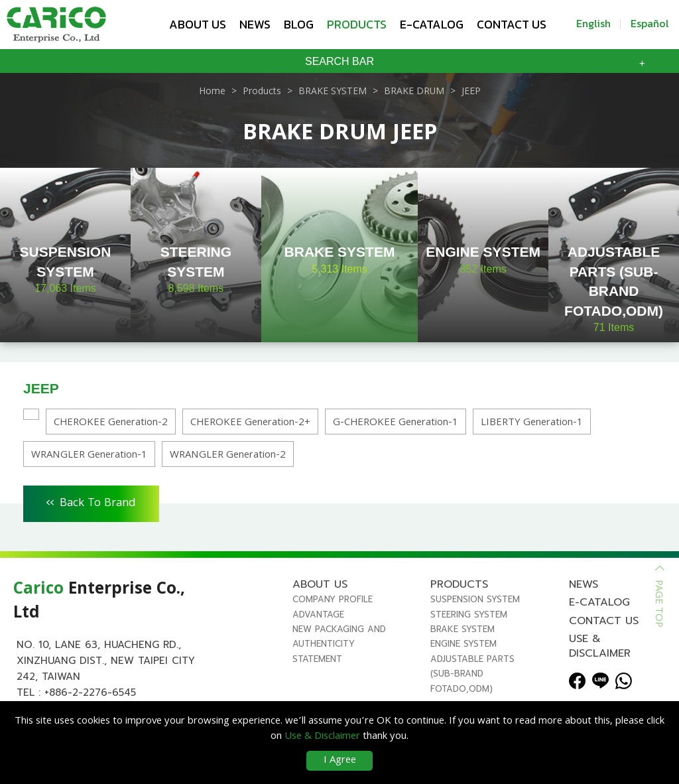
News (255, 24)
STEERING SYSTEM (469, 615)
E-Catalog (432, 24)
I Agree (340, 761)
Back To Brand (91, 501)
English (593, 23)
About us (198, 24)
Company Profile (333, 599)
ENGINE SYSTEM (463, 644)
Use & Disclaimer (600, 646)
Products (357, 24)
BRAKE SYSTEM (463, 629)
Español (650, 23)
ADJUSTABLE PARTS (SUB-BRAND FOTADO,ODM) (472, 674)
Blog (299, 24)
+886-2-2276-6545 (90, 692)
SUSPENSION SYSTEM (475, 599)
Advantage (318, 615)
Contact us (512, 24)
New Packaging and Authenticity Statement (339, 644)
